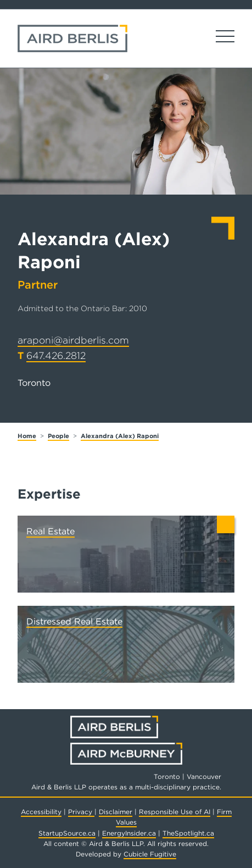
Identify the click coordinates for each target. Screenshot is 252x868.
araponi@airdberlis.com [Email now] (73, 340)
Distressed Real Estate (74, 621)
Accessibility (41, 812)
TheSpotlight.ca (188, 833)
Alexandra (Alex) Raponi (120, 436)
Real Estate (51, 531)
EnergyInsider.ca (129, 833)
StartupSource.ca (67, 833)
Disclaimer (116, 812)
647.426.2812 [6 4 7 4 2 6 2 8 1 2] (56, 355)
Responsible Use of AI (175, 812)
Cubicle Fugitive (150, 854)
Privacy (81, 812)
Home (27, 436)
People (58, 436)
